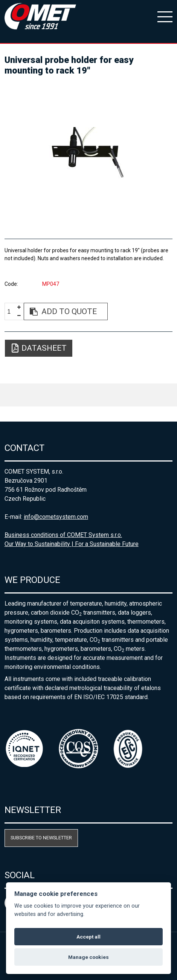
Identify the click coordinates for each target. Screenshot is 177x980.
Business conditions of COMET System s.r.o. (63, 535)
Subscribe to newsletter (41, 838)
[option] (89, 154)
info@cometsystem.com (56, 517)
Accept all (88, 937)
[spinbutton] (12, 312)
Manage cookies (88, 957)
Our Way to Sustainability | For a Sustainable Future (72, 544)
